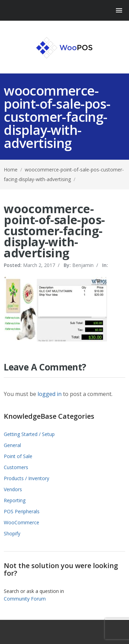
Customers (16, 467)
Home (11, 170)
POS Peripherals (22, 511)
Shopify (12, 533)
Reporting (15, 500)
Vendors (13, 489)
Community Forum (25, 599)
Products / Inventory (26, 478)
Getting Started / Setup (29, 434)
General (12, 445)
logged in (50, 394)
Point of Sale (18, 456)
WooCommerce (21, 522)
